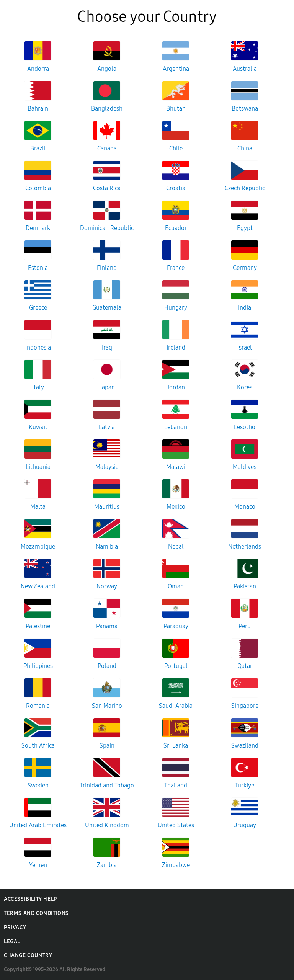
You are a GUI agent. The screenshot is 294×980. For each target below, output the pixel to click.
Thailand (176, 785)
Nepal (176, 546)
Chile (176, 148)
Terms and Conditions (36, 913)
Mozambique (38, 546)
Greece (38, 308)
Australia (245, 69)
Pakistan (245, 586)
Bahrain (38, 109)
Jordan (176, 387)
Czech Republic (245, 188)
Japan (107, 387)
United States (176, 825)
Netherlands (245, 546)
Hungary (176, 308)
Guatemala (107, 308)
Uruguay (245, 825)
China (245, 148)
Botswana (245, 109)
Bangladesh (107, 109)
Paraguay (176, 626)
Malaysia (107, 467)
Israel (245, 347)
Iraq (107, 347)
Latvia (107, 427)
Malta (38, 507)
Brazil (38, 148)
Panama (107, 626)
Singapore (245, 706)
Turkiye (245, 785)
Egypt (245, 228)
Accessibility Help (30, 899)
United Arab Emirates (38, 825)
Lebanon (176, 427)
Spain (107, 746)
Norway (107, 586)
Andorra (38, 69)
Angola (107, 69)
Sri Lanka (176, 746)
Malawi (176, 467)
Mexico (176, 507)
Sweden (38, 785)
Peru (245, 626)
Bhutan (176, 109)
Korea (245, 387)
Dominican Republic (107, 228)
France (176, 268)
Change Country (28, 955)
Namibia (107, 546)
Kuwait (38, 427)
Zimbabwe (176, 865)
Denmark (38, 228)
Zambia (107, 865)
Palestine (38, 626)
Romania (38, 706)
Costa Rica (107, 188)
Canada (107, 148)
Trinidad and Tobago (107, 785)
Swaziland (245, 746)
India (245, 308)
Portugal (176, 666)
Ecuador (176, 228)
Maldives (245, 467)
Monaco (245, 507)
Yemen (38, 865)
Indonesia (38, 347)
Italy (38, 387)
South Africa (38, 746)
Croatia (176, 188)
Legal (12, 942)
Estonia (38, 268)
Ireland (176, 347)
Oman (176, 586)
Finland (107, 268)
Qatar (245, 666)
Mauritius (107, 507)
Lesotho (245, 427)
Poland (107, 666)
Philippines (38, 666)
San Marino (107, 706)
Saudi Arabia (176, 706)
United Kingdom (107, 825)
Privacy (15, 927)
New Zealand (38, 586)
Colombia (38, 188)
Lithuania (38, 467)
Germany (245, 268)
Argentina (176, 69)
